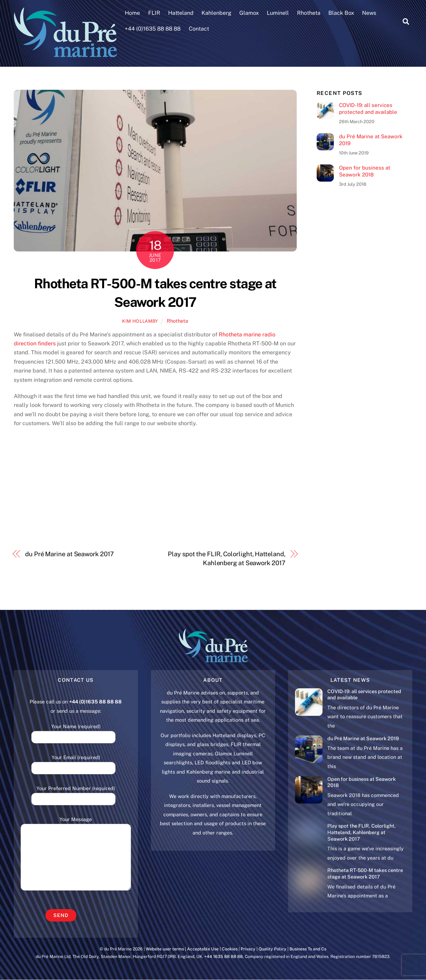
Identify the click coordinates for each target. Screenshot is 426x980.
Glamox (249, 13)
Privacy (248, 949)
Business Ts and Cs (308, 949)
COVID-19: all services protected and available (368, 109)
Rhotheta (309, 13)
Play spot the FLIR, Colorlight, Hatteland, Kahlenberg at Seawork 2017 (226, 558)
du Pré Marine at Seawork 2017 (69, 554)
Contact (199, 29)
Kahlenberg (217, 13)
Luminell (278, 13)
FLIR (154, 13)
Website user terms (165, 949)
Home (133, 13)
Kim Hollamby (140, 321)
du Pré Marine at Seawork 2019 (371, 140)
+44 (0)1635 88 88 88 (153, 29)
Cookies (230, 949)
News (369, 13)
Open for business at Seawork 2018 (365, 171)
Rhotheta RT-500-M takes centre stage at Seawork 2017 (365, 874)
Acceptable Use (203, 949)
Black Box (341, 13)
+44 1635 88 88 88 (223, 956)
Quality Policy (272, 949)
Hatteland (181, 13)
